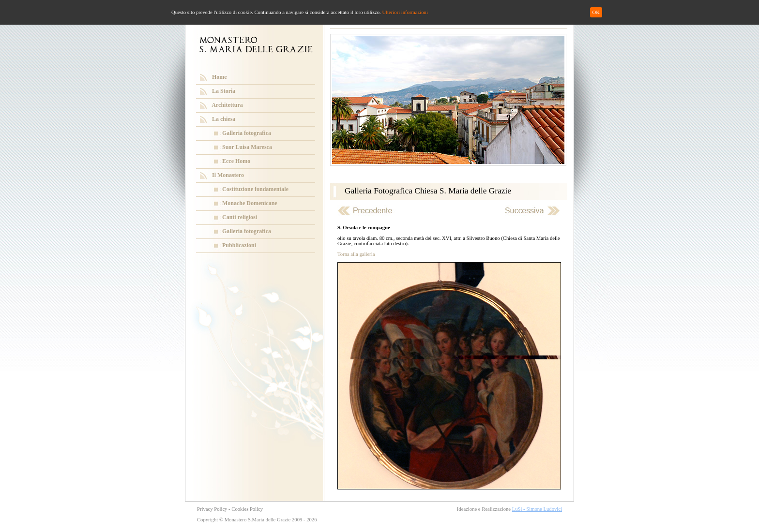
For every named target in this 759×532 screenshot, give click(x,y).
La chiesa (224, 119)
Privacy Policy (212, 509)
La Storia (224, 91)
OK (596, 12)
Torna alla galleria (356, 254)
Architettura (227, 105)
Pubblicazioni (239, 245)
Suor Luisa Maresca (247, 147)
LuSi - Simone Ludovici (537, 509)
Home (220, 77)
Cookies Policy (247, 509)
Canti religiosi (240, 217)
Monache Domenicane (250, 203)
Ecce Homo (236, 161)
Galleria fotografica (247, 133)
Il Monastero (228, 175)
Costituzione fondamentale (255, 189)
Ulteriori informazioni (405, 12)
